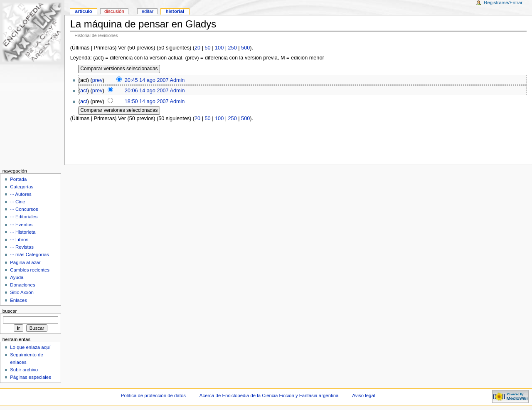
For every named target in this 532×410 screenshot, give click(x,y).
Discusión (114, 11)
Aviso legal (363, 395)
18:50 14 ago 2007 (147, 101)
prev (97, 80)
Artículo (83, 11)
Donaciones (23, 285)
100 (219, 48)
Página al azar (25, 262)
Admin (177, 80)
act (84, 91)
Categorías (22, 187)
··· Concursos (24, 209)
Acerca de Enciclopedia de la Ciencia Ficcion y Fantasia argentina (269, 395)
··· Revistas (22, 247)
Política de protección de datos (153, 395)
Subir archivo (24, 370)
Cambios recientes (30, 270)
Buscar (10, 311)
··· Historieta (23, 232)
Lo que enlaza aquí (30, 347)
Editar (148, 11)
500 (245, 48)
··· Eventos (21, 225)
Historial (175, 11)
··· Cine (17, 202)
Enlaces (18, 300)
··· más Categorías (30, 254)
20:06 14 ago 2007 (147, 91)
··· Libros (19, 240)
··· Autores (21, 194)
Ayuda (17, 277)
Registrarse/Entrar (503, 2)
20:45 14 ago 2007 (147, 80)
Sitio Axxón (22, 292)
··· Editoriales (24, 217)
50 (208, 48)
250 (233, 48)
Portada (18, 179)
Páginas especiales (31, 377)
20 (197, 48)
